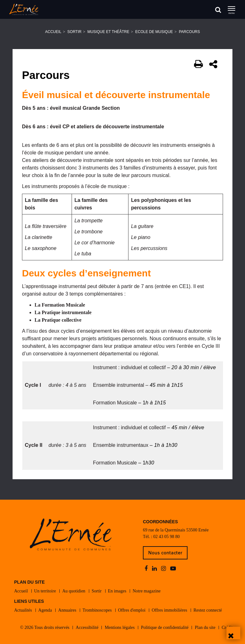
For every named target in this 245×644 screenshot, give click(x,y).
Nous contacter (165, 553)
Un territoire (45, 591)
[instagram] (164, 569)
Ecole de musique (154, 32)
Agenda (45, 610)
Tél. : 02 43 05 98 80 (161, 537)
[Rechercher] (218, 10)
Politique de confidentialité (165, 627)
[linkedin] (155, 569)
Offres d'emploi (132, 610)
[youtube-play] (173, 569)
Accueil (53, 32)
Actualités (23, 610)
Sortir (74, 32)
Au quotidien (74, 591)
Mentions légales (120, 627)
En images (117, 591)
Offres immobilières (169, 610)
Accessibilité (87, 627)
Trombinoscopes (97, 610)
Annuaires (67, 610)
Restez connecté (208, 610)
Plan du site (205, 627)
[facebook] (147, 569)
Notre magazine (147, 591)
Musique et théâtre (108, 32)
